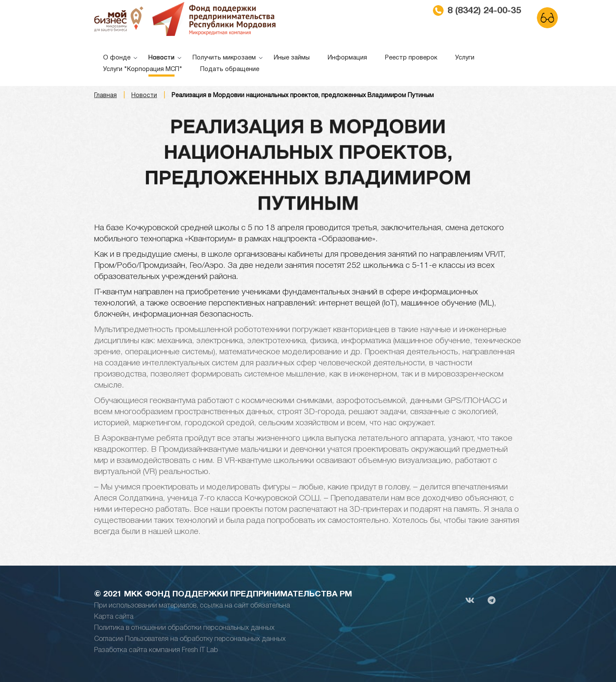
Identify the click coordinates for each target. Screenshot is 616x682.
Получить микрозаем (224, 58)
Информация (347, 58)
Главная (105, 96)
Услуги (465, 58)
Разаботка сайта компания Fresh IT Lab (156, 650)
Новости (161, 58)
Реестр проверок (411, 58)
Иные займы (292, 58)
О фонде (117, 58)
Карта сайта (114, 617)
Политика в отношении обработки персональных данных (184, 628)
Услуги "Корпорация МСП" (143, 70)
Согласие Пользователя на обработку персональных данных (190, 639)
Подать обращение (230, 70)
